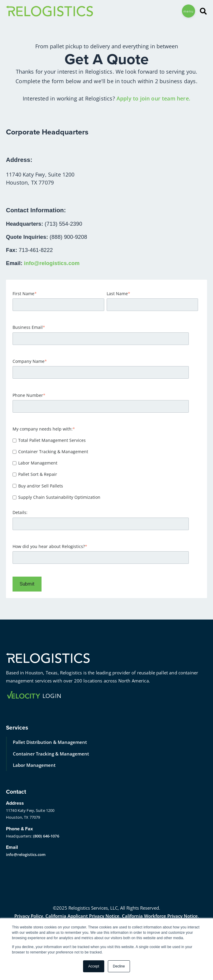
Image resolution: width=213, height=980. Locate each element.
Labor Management (34, 765)
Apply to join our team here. (153, 98)
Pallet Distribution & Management (50, 742)
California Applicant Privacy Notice (82, 916)
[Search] (201, 11)
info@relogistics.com (52, 263)
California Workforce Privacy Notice (160, 916)
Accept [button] (94, 966)
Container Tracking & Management (51, 754)
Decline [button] (119, 966)
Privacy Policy (29, 916)
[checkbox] (105, 469)
